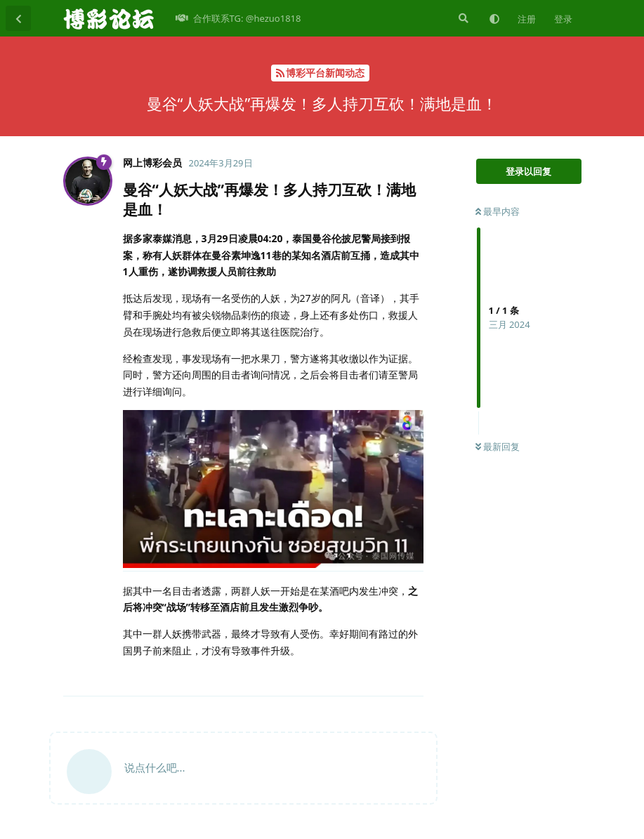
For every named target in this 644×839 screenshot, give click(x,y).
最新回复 (498, 447)
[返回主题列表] (18, 18)
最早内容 (498, 211)
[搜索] (462, 18)
